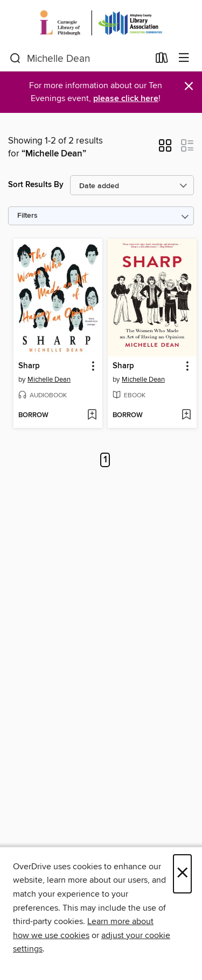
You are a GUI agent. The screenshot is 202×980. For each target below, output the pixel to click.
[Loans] (162, 60)
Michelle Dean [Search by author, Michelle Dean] (49, 380)
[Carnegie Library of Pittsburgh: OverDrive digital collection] (101, 23)
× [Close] (182, 874)
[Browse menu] (184, 58)
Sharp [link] (29, 366)
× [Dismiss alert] (189, 86)
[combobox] (79, 59)
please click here (126, 99)
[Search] (15, 59)
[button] (165, 149)
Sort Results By (36, 185)
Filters (27, 216)
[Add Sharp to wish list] (92, 416)
